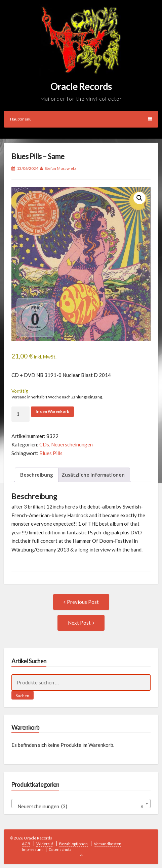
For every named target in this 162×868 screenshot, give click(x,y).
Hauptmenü (81, 119)
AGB (26, 844)
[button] (139, 198)
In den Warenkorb (52, 411)
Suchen (23, 696)
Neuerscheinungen (72, 444)
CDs (44, 444)
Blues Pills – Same (38, 156)
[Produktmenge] (21, 414)
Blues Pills (51, 453)
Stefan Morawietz (60, 168)
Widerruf (45, 844)
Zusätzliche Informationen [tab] (93, 475)
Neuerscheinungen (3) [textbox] (79, 806)
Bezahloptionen (73, 844)
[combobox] (81, 804)
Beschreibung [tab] (37, 475)
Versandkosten (108, 844)
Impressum (32, 849)
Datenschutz (60, 849)
